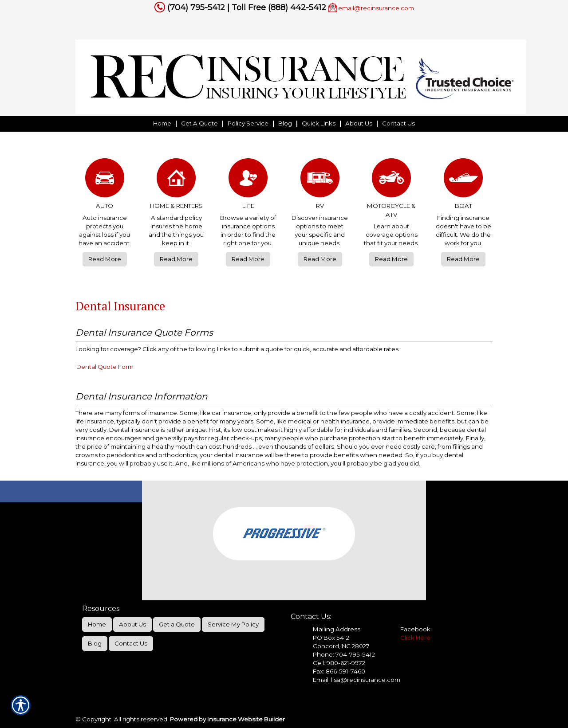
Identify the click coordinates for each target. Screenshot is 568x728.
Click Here (415, 638)
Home (97, 624)
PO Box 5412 (331, 638)
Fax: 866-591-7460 (339, 671)
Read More (105, 259)
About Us (132, 624)
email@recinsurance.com (376, 8)
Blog (95, 643)
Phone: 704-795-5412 (344, 654)
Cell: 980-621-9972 (339, 663)
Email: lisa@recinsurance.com (357, 680)
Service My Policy (233, 624)
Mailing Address (337, 629)
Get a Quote (177, 624)
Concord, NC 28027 (341, 646)
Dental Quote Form (105, 367)
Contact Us (131, 643)
